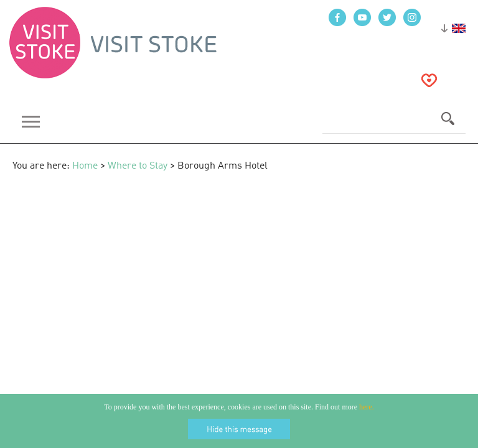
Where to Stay (138, 166)
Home (85, 166)
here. (367, 407)
